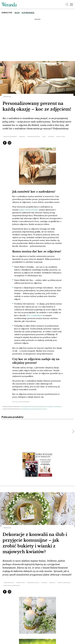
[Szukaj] (67, 4)
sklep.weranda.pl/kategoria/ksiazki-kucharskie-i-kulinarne (41, 406)
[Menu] (71, 4)
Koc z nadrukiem (35, 315)
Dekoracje (7, 97)
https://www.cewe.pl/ (29, 210)
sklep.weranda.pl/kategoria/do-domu (34, 409)
